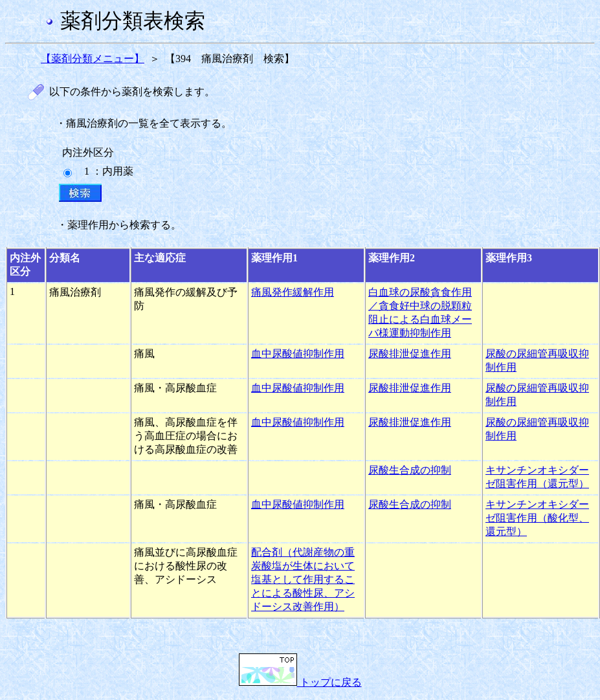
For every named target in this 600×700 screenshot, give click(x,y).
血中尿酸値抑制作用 (298, 354)
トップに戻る (300, 682)
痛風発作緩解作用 (293, 292)
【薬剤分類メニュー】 (93, 59)
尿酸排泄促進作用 (410, 354)
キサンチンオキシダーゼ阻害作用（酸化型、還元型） (537, 518)
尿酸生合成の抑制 (410, 470)
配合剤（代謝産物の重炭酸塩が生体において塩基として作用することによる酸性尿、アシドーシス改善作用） (303, 579)
